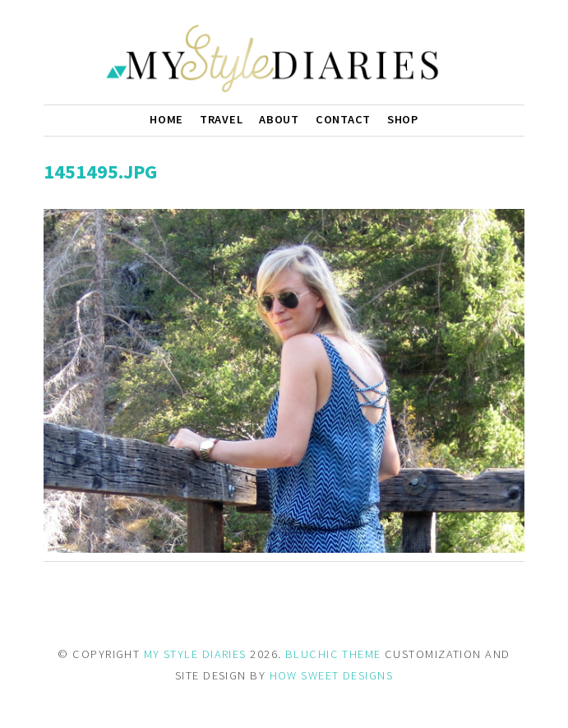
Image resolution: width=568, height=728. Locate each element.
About (279, 119)
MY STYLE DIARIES (195, 654)
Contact (343, 119)
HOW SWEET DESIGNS (331, 675)
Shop (403, 119)
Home (166, 119)
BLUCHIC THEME (333, 654)
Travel (221, 119)
